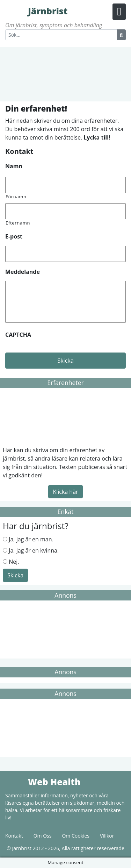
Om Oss (43, 836)
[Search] (61, 35)
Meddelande (23, 272)
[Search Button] (121, 35)
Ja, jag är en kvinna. (34, 550)
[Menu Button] (119, 12)
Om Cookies (76, 836)
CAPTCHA (18, 335)
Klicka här (65, 492)
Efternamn (18, 223)
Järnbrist (16, 10)
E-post (14, 237)
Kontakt (14, 836)
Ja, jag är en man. (31, 539)
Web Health (16, 781)
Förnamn (16, 197)
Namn (14, 166)
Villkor (107, 836)
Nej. (14, 562)
